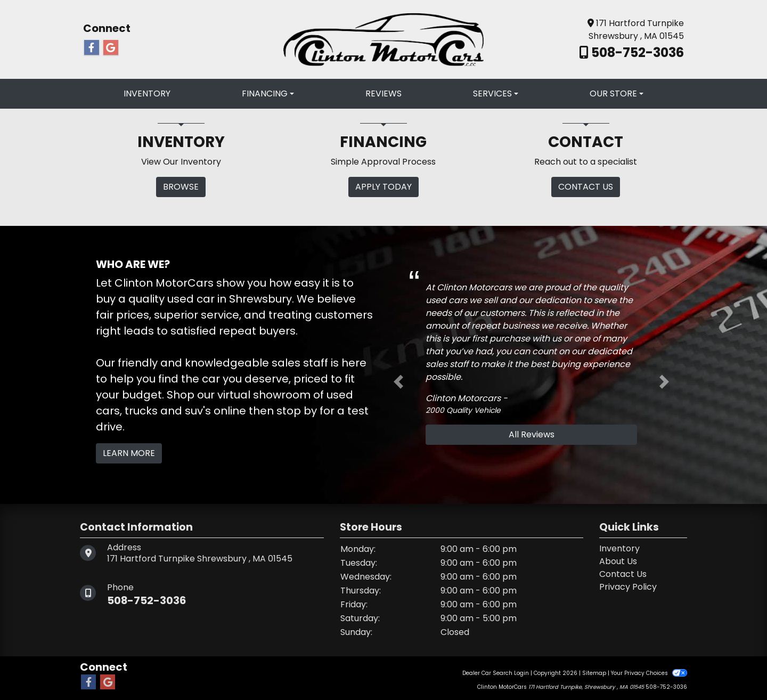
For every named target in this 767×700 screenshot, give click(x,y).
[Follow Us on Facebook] (92, 48)
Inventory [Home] (619, 548)
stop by (297, 411)
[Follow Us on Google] (111, 48)
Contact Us (623, 574)
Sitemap (594, 673)
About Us (618, 561)
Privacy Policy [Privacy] (628, 587)
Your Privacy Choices (649, 673)
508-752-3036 (636, 52)
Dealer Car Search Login (496, 673)
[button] (398, 382)
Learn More (129, 453)
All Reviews (532, 434)
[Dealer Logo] (383, 39)
